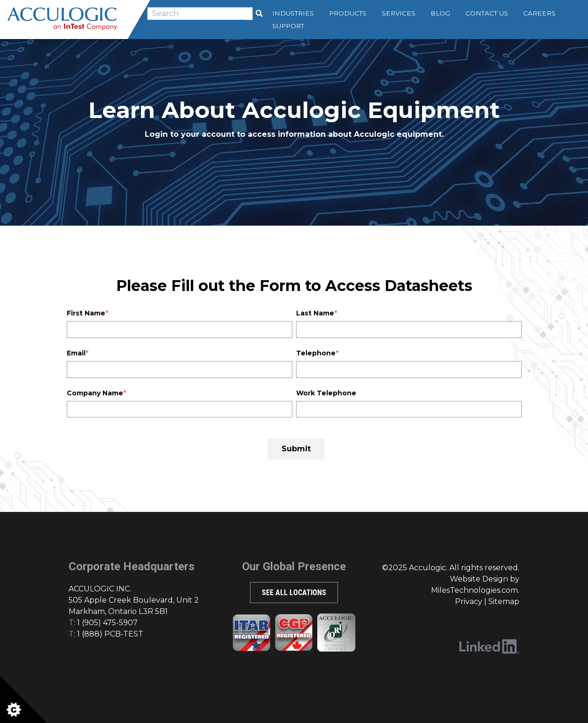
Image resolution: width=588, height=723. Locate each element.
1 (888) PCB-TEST (110, 634)
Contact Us (487, 13)
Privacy (469, 601)
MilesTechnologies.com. (475, 590)
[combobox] (200, 14)
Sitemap (504, 601)
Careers (540, 13)
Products (348, 13)
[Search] (260, 14)
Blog (441, 13)
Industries (294, 13)
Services (399, 13)
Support (289, 26)
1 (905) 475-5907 (107, 623)
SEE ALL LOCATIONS (294, 593)
